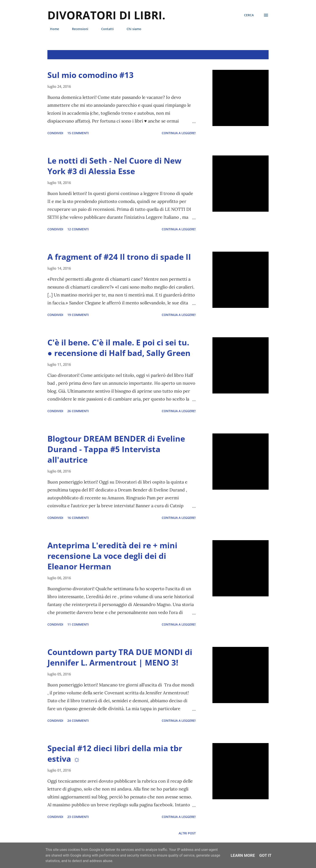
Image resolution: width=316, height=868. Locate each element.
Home (52, 29)
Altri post (187, 833)
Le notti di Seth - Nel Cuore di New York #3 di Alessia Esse (114, 166)
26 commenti (78, 411)
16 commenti (78, 518)
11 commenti (78, 624)
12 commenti (78, 229)
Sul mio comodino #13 (91, 75)
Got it (265, 855)
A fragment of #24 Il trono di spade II (119, 257)
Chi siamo (131, 29)
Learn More (243, 855)
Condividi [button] (55, 133)
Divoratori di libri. (106, 15)
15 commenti (78, 133)
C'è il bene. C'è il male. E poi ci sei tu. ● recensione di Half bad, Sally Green (119, 348)
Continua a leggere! (179, 133)
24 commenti (78, 721)
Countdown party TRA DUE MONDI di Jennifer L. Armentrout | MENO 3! (120, 657)
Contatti (105, 29)
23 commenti (78, 817)
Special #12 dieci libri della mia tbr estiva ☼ (115, 753)
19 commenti (78, 315)
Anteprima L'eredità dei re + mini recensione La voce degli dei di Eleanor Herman (112, 556)
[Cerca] (249, 15)
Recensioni (77, 29)
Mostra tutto (253, 55)
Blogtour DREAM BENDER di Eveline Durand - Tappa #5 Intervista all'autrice (116, 449)
